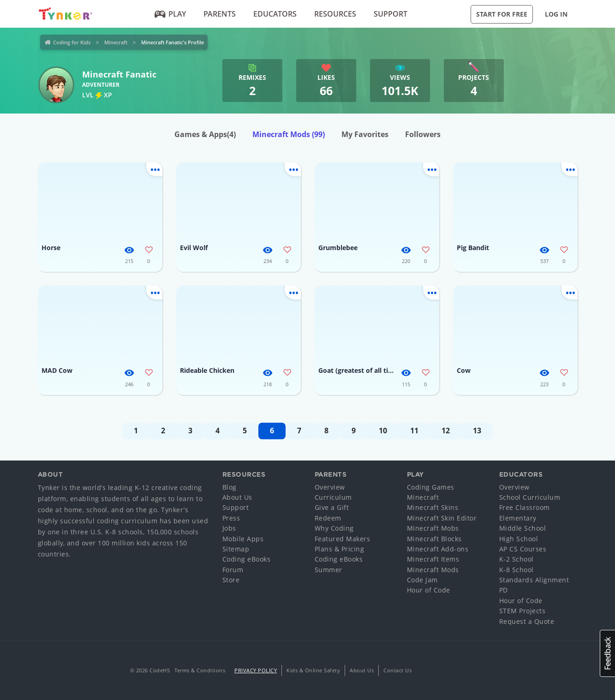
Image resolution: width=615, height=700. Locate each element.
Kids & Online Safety (313, 670)
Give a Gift (332, 507)
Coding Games (431, 487)
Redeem (328, 518)
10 (383, 431)
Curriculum (333, 497)
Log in (556, 14)
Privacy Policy (256, 670)
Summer (328, 570)
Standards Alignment (534, 580)
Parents (220, 14)
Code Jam (422, 580)
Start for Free (502, 14)
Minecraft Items (433, 559)
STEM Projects (522, 611)
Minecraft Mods (289, 134)
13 (477, 431)
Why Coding (334, 528)
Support (391, 14)
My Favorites (365, 134)
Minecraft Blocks (434, 539)
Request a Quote (527, 621)
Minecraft (116, 42)
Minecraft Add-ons (438, 549)
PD (504, 590)
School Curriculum (530, 497)
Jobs (229, 528)
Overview (330, 487)
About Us (237, 497)
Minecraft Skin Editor (442, 518)
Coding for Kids (72, 42)
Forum (233, 570)
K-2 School (516, 559)
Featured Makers (343, 539)
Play (170, 14)
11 (414, 431)
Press (231, 518)
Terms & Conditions (200, 670)
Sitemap (236, 549)
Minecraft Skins (433, 507)
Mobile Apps (243, 539)
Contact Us (397, 670)
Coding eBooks (247, 559)
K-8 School (516, 570)
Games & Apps (205, 134)
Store (231, 580)
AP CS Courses (523, 549)
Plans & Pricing (340, 549)
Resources (335, 14)
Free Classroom (525, 507)
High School (519, 539)
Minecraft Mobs (433, 528)
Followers (423, 134)
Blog (230, 487)
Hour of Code (429, 590)
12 (446, 431)
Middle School (523, 528)
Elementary (518, 518)
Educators (275, 14)
